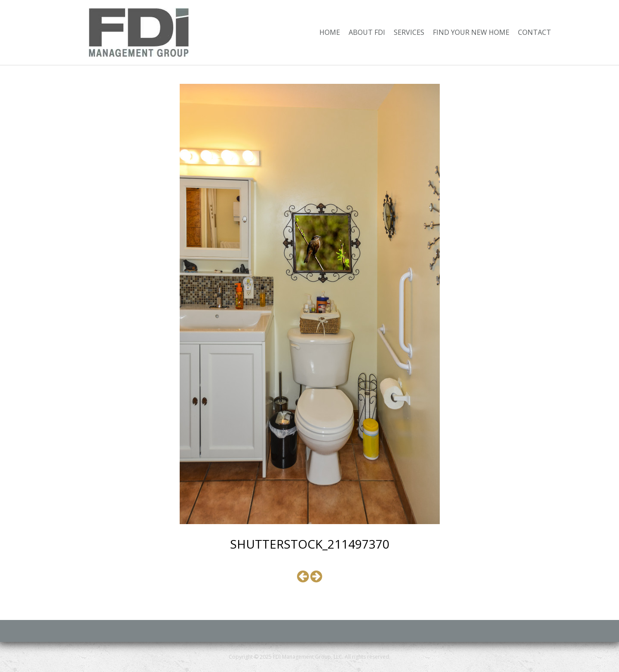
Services (409, 32)
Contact (535, 32)
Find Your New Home (471, 32)
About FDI (367, 32)
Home (330, 32)
